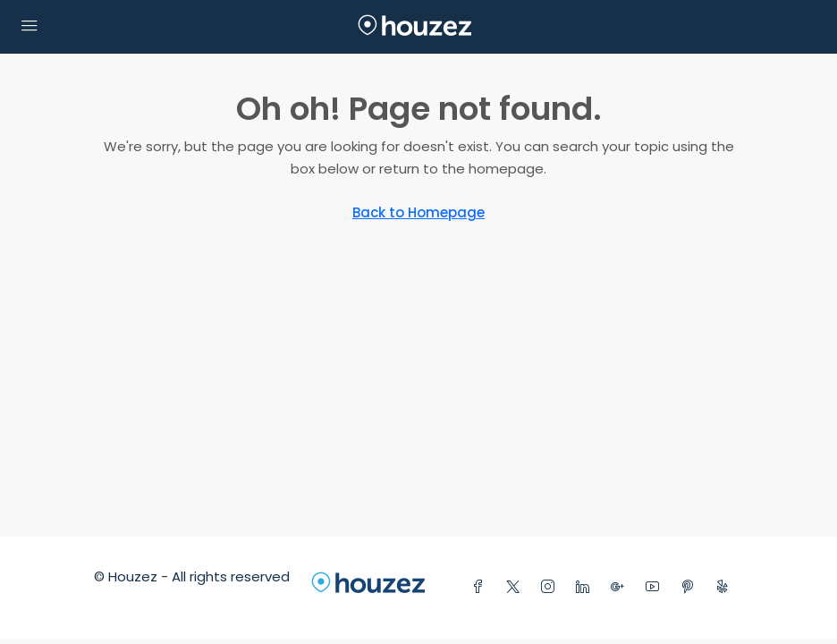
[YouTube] (656, 587)
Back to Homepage (418, 212)
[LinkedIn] (586, 587)
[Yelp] (726, 587)
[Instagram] (551, 587)
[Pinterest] (691, 587)
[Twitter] (516, 587)
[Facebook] (482, 587)
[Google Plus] (621, 587)
